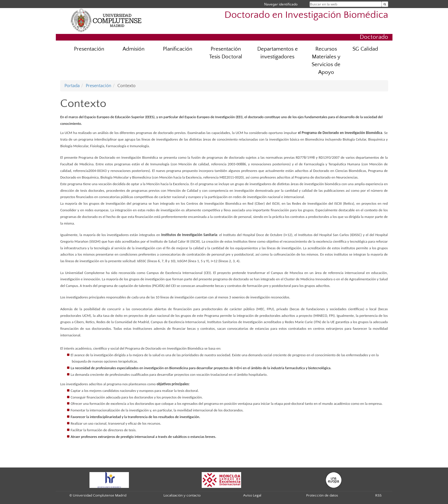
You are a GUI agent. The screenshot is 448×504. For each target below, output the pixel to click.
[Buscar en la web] (385, 4)
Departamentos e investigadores (278, 53)
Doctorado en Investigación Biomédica (306, 15)
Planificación (178, 49)
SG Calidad (365, 49)
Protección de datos (322, 495)
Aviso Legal (252, 495)
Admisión (134, 49)
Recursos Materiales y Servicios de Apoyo (326, 61)
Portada (72, 86)
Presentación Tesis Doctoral (226, 53)
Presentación (89, 49)
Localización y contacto (182, 495)
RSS (378, 495)
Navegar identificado (281, 4)
